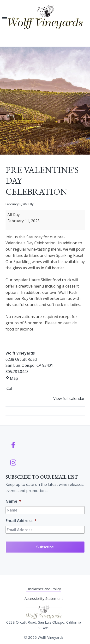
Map (12, 378)
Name (13, 501)
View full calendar (69, 398)
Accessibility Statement (44, 598)
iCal (9, 388)
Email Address (21, 521)
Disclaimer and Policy (44, 589)
